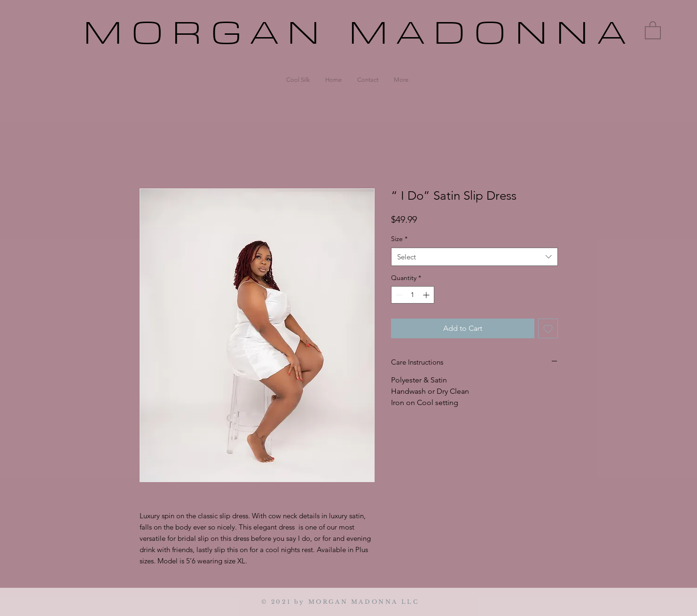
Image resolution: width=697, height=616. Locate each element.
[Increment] (427, 295)
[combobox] (474, 257)
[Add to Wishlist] (548, 328)
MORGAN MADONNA (359, 33)
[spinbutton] (413, 295)
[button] (653, 30)
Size (399, 239)
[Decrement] (398, 295)
